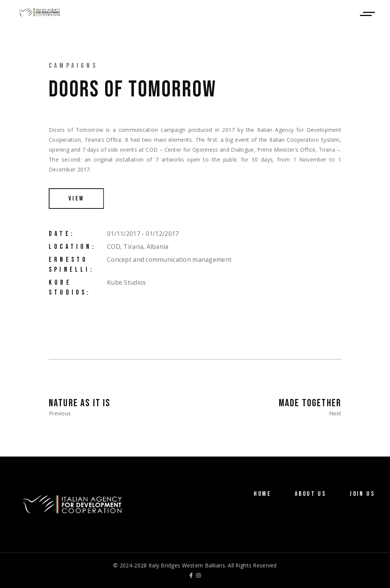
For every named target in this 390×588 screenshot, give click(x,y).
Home (262, 494)
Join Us (362, 494)
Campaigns (73, 66)
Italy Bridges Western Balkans (187, 565)
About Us (310, 494)
